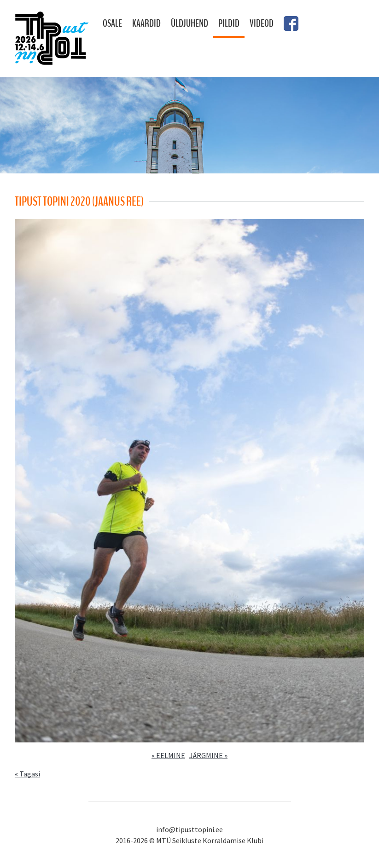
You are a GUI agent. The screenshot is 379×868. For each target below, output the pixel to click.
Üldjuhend (189, 23)
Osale (112, 23)
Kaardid (146, 23)
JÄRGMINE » (208, 755)
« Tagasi (27, 774)
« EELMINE (168, 755)
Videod (262, 23)
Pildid (229, 23)
